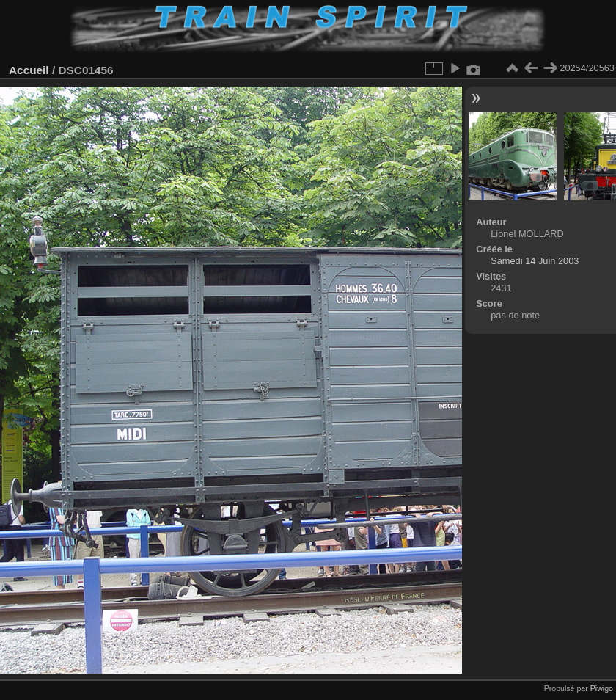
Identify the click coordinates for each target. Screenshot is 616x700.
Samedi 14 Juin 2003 (535, 261)
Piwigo (602, 688)
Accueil (29, 70)
